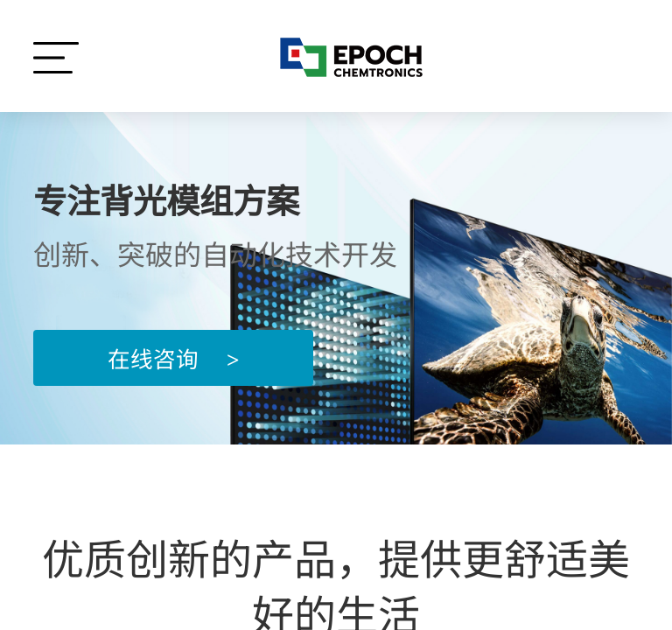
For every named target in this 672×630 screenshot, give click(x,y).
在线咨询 (174, 357)
